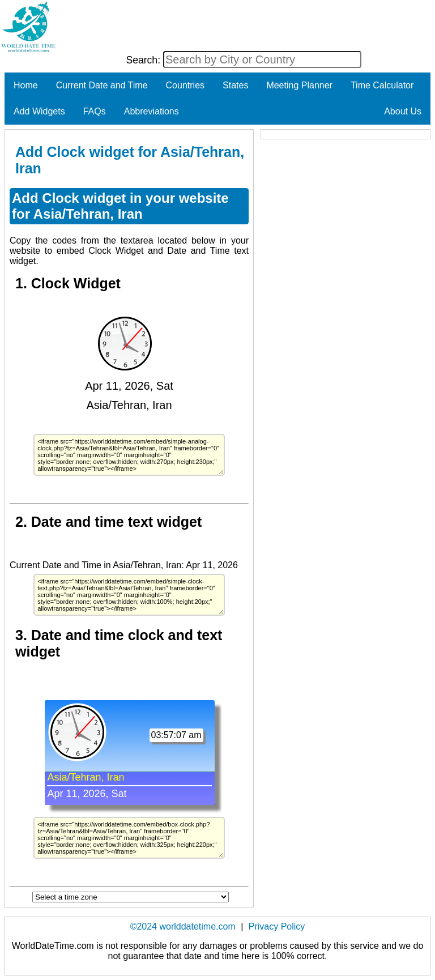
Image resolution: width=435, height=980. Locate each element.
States (235, 85)
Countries (185, 85)
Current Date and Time (102, 85)
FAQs (95, 111)
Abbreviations (152, 111)
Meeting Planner (299, 85)
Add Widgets (39, 111)
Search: (144, 60)
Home (26, 85)
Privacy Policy (277, 926)
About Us (403, 111)
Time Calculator (382, 85)
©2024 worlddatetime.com (183, 926)
